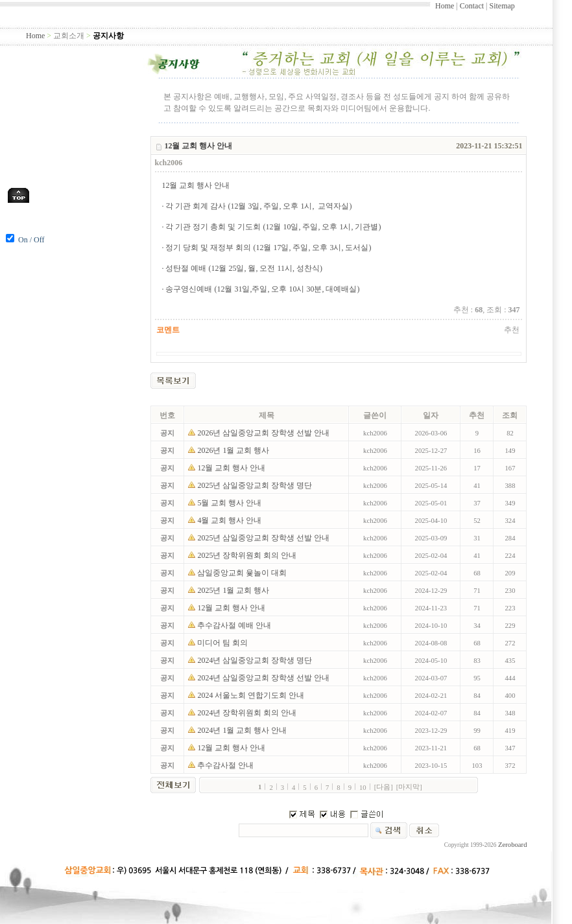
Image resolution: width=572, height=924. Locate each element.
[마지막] (409, 787)
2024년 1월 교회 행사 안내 (243, 730)
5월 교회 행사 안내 (230, 503)
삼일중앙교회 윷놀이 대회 (243, 573)
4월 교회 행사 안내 (230, 520)
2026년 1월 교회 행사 (234, 450)
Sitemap (502, 6)
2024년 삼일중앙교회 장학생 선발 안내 (264, 678)
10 (363, 788)
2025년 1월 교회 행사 (234, 590)
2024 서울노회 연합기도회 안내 (252, 695)
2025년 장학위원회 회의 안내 (248, 555)
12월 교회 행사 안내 (232, 468)
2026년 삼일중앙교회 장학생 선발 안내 (264, 433)
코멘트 (168, 330)
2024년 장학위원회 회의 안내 (248, 713)
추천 (512, 330)
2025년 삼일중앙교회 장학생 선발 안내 (264, 538)
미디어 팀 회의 (223, 643)
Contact (472, 6)
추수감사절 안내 (226, 765)
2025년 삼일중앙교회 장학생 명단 (256, 485)
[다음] (384, 787)
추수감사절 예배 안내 (235, 625)
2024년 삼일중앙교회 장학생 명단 (256, 660)
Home (445, 6)
